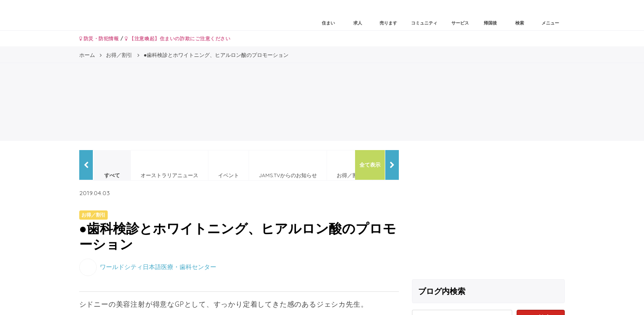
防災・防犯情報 (99, 38)
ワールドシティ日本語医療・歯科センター (158, 266)
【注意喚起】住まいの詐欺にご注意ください (178, 38)
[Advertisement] (489, 211)
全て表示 (370, 165)
